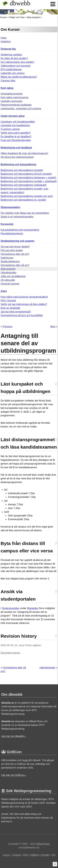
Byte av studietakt (10, 308)
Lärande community (12, 101)
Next (53, 326)
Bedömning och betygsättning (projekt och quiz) (27, 196)
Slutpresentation (10, 207)
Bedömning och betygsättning (18, 164)
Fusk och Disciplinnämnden (16, 140)
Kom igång (7, 88)
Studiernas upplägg (11, 55)
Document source (10, 653)
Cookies (16, 855)
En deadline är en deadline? (16, 136)
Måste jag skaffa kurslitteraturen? (19, 77)
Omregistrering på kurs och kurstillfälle (22, 315)
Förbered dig (8, 49)
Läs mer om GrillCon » (14, 775)
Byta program (34, 17)
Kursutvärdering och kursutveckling (20, 230)
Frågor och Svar (17, 17)
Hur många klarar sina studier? (18, 62)
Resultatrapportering (12, 233)
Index (4, 38)
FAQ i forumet (8, 301)
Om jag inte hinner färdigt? (15, 247)
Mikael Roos (43, 844)
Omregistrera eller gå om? (15, 254)
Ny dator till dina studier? (14, 58)
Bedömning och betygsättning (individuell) (24, 185)
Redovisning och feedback (16, 148)
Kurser (3, 17)
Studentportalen (11, 608)
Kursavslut (7, 224)
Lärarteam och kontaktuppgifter (18, 122)
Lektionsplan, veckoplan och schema (21, 109)
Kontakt (45, 855)
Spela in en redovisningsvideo (17, 217)
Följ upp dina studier (12, 250)
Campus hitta (8, 81)
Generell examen (10, 284)
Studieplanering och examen (17, 241)
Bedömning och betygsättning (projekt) (22, 170)
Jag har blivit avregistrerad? (16, 312)
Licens (6, 855)
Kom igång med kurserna (14, 97)
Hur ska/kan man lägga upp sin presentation (25, 213)
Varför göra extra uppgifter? (16, 133)
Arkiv (4, 291)
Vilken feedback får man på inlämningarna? (24, 153)
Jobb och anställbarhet (13, 276)
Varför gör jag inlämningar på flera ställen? (24, 304)
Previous (7, 326)
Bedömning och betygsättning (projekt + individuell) (29, 181)
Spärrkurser (7, 258)
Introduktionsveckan (12, 94)
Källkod (34, 855)
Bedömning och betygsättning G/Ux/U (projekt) (26, 174)
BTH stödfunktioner (11, 69)
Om (54, 855)
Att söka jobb (8, 280)
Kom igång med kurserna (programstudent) (24, 297)
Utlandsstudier (9, 273)
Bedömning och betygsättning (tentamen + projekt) (28, 178)
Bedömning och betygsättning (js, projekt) (23, 200)
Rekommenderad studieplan (16, 105)
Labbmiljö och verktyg (13, 73)
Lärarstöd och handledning (15, 125)
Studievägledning (10, 261)
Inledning (6, 41)
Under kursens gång (13, 116)
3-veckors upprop (10, 129)
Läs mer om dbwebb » (13, 736)
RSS (26, 855)
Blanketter (33, 608)
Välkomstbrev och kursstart (16, 66)
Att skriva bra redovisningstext (17, 157)
